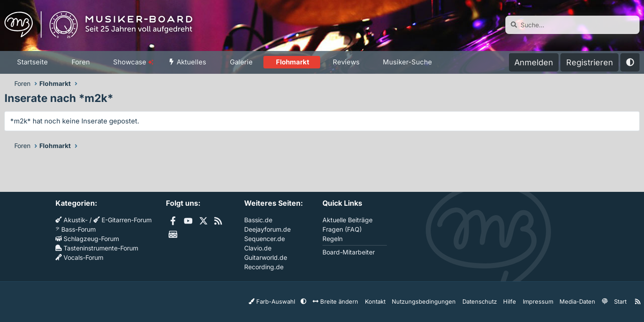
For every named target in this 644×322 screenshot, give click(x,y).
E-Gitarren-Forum (123, 220)
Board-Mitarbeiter (349, 252)
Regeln (333, 239)
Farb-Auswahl (294, 301)
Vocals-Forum (79, 257)
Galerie (241, 62)
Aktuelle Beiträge (347, 220)
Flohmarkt (293, 62)
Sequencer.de (265, 239)
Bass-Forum (76, 229)
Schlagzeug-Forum (87, 239)
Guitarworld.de (266, 257)
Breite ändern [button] (352, 301)
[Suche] (572, 25)
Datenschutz (484, 301)
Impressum (538, 301)
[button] (54, 62)
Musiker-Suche (407, 62)
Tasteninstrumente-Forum (97, 248)
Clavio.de (258, 248)
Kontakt (389, 301)
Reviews (346, 62)
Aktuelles (191, 62)
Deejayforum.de (267, 229)
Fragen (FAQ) (342, 229)
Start (616, 301)
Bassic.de (258, 220)
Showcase (133, 62)
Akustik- (72, 220)
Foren (81, 62)
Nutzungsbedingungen (433, 301)
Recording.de (264, 267)
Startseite (32, 62)
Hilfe (512, 301)
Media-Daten (575, 301)
